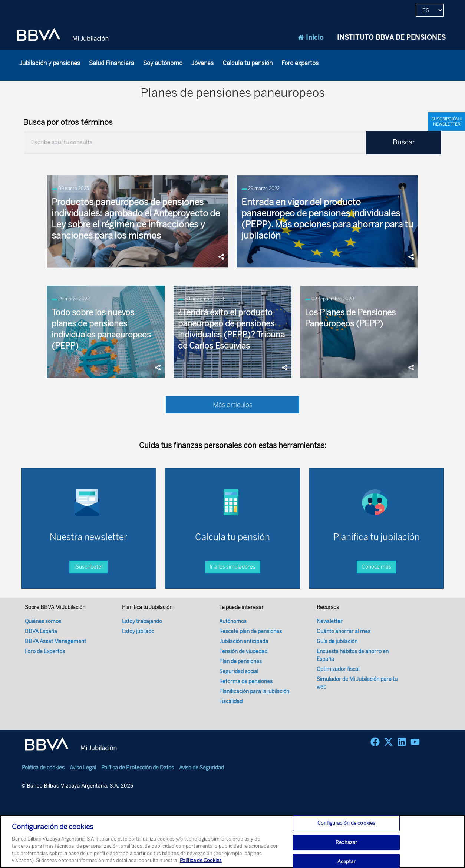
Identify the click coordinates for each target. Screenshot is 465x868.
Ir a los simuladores (232, 567)
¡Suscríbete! (88, 567)
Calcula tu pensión (248, 63)
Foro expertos (300, 63)
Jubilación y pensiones (50, 63)
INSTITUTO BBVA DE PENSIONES (391, 37)
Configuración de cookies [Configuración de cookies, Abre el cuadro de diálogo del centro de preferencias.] (346, 826)
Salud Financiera (112, 63)
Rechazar (346, 844)
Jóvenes (202, 63)
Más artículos (233, 405)
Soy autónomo (163, 63)
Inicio (311, 37)
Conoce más (376, 567)
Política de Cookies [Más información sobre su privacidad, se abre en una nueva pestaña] (201, 863)
